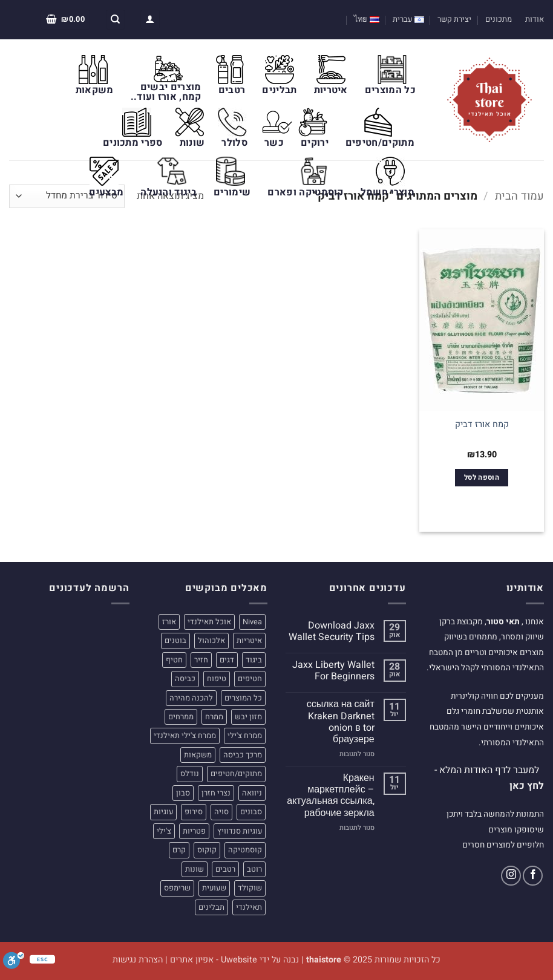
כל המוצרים (390, 90)
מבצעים (106, 192)
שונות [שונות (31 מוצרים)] (195, 869)
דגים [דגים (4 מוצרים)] (227, 660)
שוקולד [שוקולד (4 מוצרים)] (250, 888)
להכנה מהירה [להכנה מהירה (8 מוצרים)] (191, 698)
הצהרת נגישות (138, 960)
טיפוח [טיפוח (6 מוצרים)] (217, 679)
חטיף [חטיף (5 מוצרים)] (174, 660)
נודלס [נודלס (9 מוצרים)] (190, 774)
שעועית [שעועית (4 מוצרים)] (214, 888)
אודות (535, 19)
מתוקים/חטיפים (380, 143)
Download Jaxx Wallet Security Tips (332, 632)
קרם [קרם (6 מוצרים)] (179, 850)
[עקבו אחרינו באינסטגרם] (511, 876)
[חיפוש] (116, 20)
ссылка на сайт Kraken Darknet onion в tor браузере (341, 722)
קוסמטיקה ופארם (305, 192)
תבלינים (279, 90)
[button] (150, 20)
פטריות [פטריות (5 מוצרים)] (194, 831)
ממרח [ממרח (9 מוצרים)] (214, 717)
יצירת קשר (454, 19)
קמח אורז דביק (482, 425)
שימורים (232, 192)
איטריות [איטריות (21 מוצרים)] (249, 641)
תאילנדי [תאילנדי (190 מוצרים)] (249, 907)
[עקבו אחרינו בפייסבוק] (533, 876)
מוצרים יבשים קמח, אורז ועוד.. (166, 92)
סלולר (234, 143)
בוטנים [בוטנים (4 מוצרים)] (175, 641)
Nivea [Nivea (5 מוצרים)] (252, 622)
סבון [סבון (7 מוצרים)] (183, 793)
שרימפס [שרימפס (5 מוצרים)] (177, 888)
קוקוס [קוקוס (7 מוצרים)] (207, 850)
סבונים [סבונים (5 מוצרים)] (251, 812)
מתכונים (499, 19)
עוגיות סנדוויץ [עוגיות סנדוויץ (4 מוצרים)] (240, 831)
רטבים (232, 90)
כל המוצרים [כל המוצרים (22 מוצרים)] (243, 698)
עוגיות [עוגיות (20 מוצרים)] (163, 812)
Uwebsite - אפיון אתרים (214, 960)
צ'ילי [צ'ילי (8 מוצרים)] (164, 831)
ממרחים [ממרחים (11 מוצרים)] (181, 717)
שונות (192, 143)
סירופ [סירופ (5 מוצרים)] (194, 812)
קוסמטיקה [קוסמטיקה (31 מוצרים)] (245, 850)
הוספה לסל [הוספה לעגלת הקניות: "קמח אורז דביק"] (482, 478)
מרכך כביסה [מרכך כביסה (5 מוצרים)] (243, 755)
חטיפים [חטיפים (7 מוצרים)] (250, 679)
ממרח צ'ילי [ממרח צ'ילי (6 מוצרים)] (245, 736)
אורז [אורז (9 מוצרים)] (169, 622)
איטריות (331, 90)
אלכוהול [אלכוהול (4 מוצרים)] (211, 641)
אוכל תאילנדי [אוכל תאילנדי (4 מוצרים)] (209, 622)
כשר (274, 143)
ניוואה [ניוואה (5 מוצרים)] (252, 793)
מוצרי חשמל (388, 192)
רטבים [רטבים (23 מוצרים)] (225, 869)
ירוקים (315, 143)
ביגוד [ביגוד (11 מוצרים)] (254, 660)
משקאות (95, 90)
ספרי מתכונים (133, 143)
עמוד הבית (519, 196)
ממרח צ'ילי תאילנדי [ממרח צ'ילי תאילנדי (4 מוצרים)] (185, 736)
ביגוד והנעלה (169, 192)
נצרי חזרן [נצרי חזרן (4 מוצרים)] (216, 793)
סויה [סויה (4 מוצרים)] (221, 812)
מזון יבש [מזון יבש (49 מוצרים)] (248, 717)
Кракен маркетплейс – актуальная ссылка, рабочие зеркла (330, 796)
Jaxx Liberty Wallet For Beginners (333, 671)
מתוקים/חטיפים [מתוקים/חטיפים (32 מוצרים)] (236, 774)
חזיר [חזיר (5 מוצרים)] (201, 660)
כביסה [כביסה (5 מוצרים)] (185, 679)
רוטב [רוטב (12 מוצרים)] (254, 869)
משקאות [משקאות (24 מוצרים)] (198, 755)
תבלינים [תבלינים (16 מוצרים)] (211, 907)
